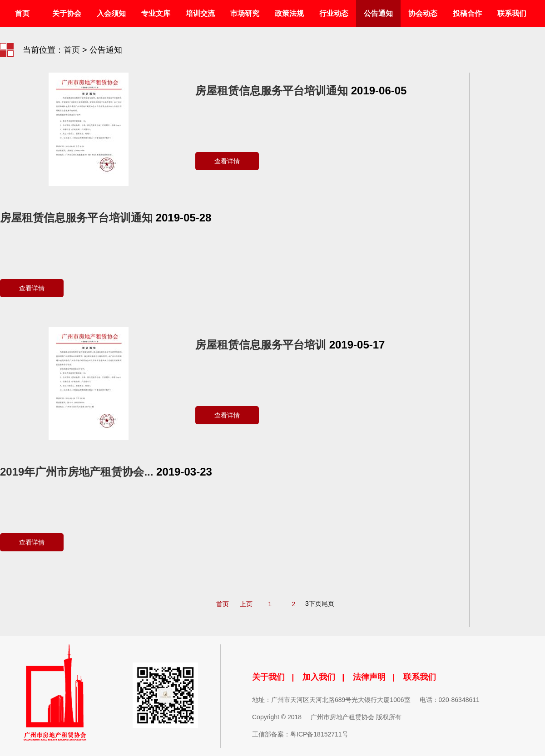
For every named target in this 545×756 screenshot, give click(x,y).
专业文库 (156, 13)
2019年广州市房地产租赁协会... (77, 472)
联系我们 (512, 13)
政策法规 (289, 13)
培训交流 (200, 13)
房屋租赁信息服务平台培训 (261, 345)
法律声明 (369, 677)
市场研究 (245, 13)
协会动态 (423, 13)
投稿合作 (467, 13)
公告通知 (378, 13)
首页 (22, 13)
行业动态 (334, 13)
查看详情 (227, 161)
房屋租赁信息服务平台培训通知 (272, 91)
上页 (246, 604)
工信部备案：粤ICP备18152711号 (300, 734)
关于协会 (67, 13)
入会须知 (111, 13)
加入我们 (319, 677)
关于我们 (268, 677)
